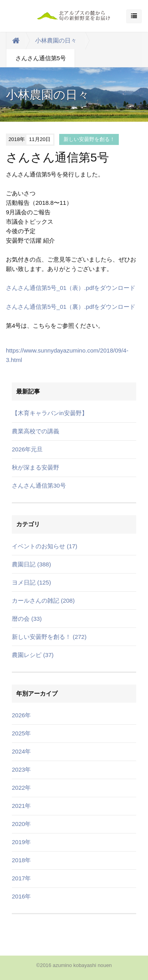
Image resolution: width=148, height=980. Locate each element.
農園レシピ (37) (33, 655)
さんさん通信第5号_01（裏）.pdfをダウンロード (71, 307)
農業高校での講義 (36, 431)
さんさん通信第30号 (39, 485)
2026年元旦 (27, 449)
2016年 (21, 896)
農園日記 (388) (31, 564)
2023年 (21, 769)
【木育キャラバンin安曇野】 (50, 413)
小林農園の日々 (56, 40)
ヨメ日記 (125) (31, 582)
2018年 (21, 860)
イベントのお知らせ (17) (45, 546)
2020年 (21, 824)
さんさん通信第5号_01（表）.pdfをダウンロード (71, 288)
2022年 (21, 788)
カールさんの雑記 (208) (43, 600)
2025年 (21, 733)
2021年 (21, 806)
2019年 (21, 842)
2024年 (21, 751)
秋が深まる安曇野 (36, 467)
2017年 (21, 878)
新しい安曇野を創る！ (89, 139)
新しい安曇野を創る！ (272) (49, 637)
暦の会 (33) (27, 619)
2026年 (21, 715)
